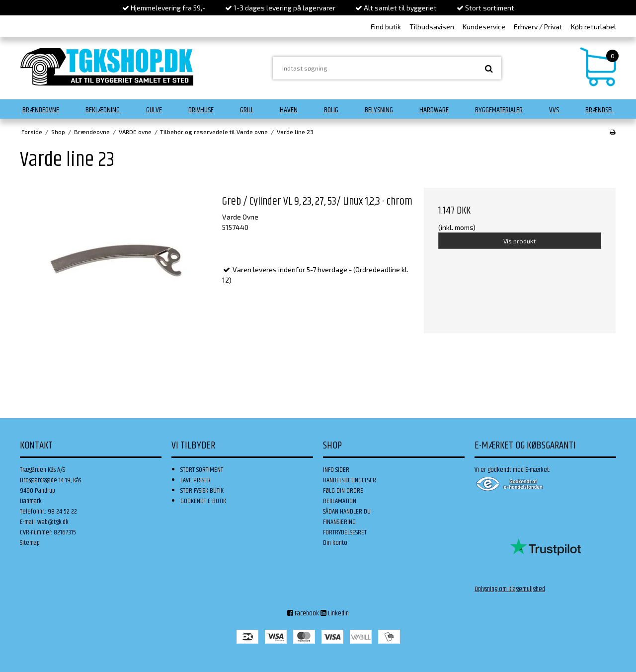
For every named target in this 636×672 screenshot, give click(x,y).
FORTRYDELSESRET (345, 532)
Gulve (154, 110)
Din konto (335, 543)
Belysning (379, 110)
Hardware (434, 110)
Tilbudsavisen (432, 27)
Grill (247, 110)
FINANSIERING (339, 522)
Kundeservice (484, 27)
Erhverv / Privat (538, 27)
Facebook (303, 613)
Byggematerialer (499, 110)
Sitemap (30, 543)
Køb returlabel (594, 27)
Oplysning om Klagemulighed (510, 589)
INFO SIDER (336, 470)
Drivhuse (201, 110)
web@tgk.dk (53, 522)
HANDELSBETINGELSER (350, 480)
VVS (554, 110)
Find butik (386, 27)
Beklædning (103, 110)
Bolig (331, 110)
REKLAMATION (340, 501)
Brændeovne (41, 110)
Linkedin (335, 613)
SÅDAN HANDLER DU (347, 512)
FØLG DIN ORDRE (343, 491)
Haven (289, 110)
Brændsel (599, 110)
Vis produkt (519, 241)
